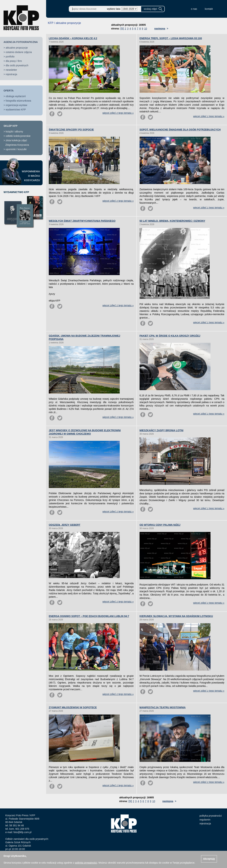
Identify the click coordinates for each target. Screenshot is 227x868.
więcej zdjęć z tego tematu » (118, 113)
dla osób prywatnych (17, 65)
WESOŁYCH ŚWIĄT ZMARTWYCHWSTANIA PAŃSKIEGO (82, 221)
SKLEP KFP (10, 126)
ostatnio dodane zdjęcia (19, 52)
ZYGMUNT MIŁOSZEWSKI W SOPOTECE (73, 707)
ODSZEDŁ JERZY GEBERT (65, 525)
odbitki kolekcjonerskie (18, 136)
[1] (122, 29)
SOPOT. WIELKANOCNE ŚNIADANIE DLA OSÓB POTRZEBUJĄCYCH (180, 130)
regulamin (205, 820)
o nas (194, 9)
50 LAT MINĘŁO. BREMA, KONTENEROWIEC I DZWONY (172, 221)
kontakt (209, 9)
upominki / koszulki (16, 149)
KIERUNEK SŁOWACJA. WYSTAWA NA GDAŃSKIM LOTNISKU (176, 616)
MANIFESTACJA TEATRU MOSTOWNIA (163, 707)
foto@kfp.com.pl (22, 832)
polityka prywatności (211, 816)
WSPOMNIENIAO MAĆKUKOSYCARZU (31, 176)
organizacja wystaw (16, 105)
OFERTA (9, 91)
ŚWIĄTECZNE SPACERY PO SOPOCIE (71, 130)
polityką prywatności (86, 863)
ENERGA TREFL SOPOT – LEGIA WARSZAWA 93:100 (171, 38)
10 (146, 29)
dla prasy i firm (14, 61)
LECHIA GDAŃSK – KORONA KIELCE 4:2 (73, 38)
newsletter (11, 70)
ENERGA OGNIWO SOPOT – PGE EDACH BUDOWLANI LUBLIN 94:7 (89, 616)
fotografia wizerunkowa (18, 101)
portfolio (10, 57)
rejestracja (11, 74)
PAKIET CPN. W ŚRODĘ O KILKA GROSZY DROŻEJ (170, 336)
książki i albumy (14, 132)
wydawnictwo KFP (16, 110)
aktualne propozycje (17, 48)
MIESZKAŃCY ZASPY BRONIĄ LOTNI (162, 430)
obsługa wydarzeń (16, 96)
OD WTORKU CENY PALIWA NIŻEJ (160, 525)
